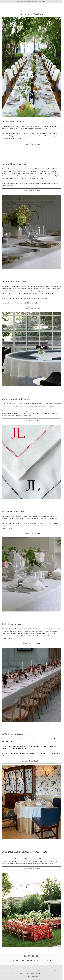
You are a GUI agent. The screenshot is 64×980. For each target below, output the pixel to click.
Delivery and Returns (19, 971)
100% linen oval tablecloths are (35, 298)
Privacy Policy (24, 974)
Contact (7, 971)
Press (56, 971)
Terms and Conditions (36, 974)
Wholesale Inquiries (35, 971)
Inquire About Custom (31, 144)
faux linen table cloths (12, 516)
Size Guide (48, 971)
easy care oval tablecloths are (28, 303)
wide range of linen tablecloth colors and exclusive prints (31, 183)
